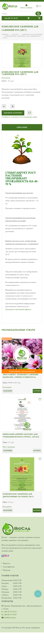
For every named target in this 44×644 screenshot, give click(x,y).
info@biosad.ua (9, 617)
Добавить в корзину (13, 113)
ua (40, 6)
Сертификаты (9, 567)
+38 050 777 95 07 (11, 18)
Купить (37, 391)
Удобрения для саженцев (32, 34)
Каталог (15, 34)
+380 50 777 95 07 (9, 612)
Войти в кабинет (26, 6)
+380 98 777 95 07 (9, 615)
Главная (5, 34)
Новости (7, 563)
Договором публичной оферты (18, 309)
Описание (22, 127)
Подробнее (8, 391)
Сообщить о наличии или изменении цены (19, 117)
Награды (7, 570)
